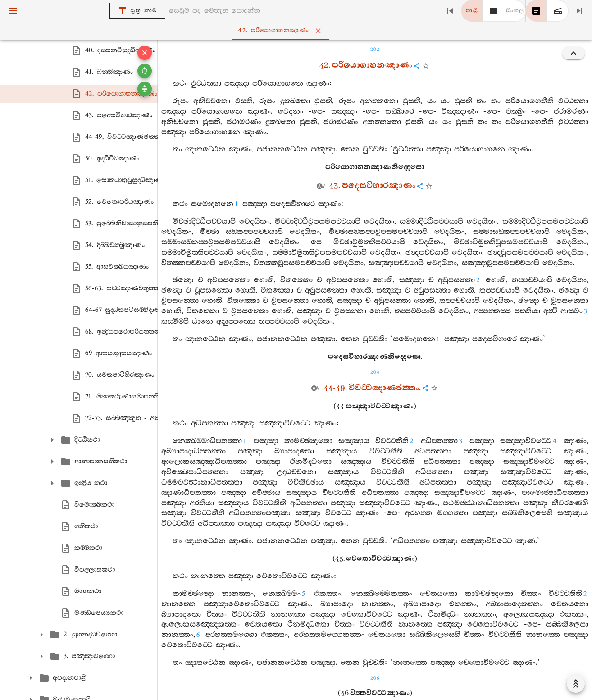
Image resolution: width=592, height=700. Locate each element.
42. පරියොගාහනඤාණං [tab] (298, 31)
